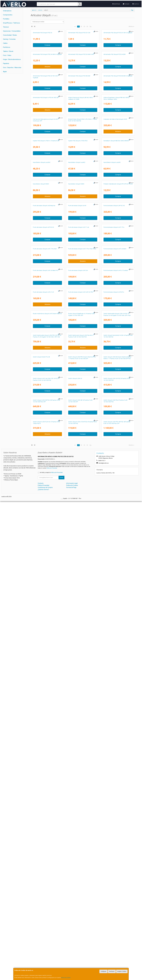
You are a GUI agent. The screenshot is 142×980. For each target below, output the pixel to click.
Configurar (103, 971)
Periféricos (7, 47)
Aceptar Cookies (122, 971)
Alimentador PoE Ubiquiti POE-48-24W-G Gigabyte (118, 151)
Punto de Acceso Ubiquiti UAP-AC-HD (114, 432)
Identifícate (116, 4)
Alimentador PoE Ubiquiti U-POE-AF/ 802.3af (46, 198)
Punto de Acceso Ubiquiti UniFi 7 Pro (114, 479)
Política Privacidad (43, 964)
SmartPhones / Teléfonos (11, 23)
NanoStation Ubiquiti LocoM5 (112, 339)
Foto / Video (7, 55)
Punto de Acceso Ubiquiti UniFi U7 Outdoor (116, 573)
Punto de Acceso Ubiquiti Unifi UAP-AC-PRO (81, 620)
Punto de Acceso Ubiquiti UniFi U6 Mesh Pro (45, 573)
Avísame (47, 117)
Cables (5, 43)
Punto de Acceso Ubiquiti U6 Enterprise (44, 432)
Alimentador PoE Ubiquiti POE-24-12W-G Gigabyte (118, 58)
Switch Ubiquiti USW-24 (75, 807)
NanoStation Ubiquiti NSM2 (41, 386)
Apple (5, 72)
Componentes (8, 15)
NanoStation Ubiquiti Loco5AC (42, 339)
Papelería (6, 63)
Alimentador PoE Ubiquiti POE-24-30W (115, 105)
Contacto (126, 4)
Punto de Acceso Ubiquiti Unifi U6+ (78, 573)
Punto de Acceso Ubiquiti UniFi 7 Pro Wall (45, 526)
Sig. (91, 26)
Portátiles (6, 19)
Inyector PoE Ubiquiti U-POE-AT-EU (78, 292)
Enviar (61, 956)
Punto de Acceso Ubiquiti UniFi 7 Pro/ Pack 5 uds (82, 526)
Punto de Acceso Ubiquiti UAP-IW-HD (43, 479)
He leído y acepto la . (51, 951)
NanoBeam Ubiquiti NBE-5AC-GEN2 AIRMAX (116, 292)
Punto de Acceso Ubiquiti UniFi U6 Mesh (115, 526)
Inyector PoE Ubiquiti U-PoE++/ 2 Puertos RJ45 (46, 292)
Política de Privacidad (52, 947)
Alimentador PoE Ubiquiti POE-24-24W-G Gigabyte (47, 105)
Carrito (136, 4)
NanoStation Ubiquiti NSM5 (76, 386)
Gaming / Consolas (9, 39)
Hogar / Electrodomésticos (12, 59)
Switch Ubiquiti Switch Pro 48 (41, 760)
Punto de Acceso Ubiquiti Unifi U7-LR (43, 620)
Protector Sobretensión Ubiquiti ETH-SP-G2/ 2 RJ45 (118, 386)
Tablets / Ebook (8, 51)
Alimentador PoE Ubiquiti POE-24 (42, 58)
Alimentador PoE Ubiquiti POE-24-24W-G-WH (81, 105)
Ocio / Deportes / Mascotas (12, 68)
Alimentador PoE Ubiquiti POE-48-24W (79, 151)
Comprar (47, 70)
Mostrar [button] (131, 26)
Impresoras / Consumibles (12, 31)
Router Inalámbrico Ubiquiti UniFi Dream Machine (47, 666)
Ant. (75, 26)
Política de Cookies (66, 978)
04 (87, 26)
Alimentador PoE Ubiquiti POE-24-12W (79, 58)
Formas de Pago (71, 966)
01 (78, 26)
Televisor (6, 27)
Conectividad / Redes (10, 35)
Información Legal (72, 962)
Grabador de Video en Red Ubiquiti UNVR (115, 245)
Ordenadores (7, 11)
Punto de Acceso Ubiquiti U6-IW (77, 432)
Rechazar (112, 971)
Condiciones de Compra (45, 966)
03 (84, 26)
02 (81, 26)
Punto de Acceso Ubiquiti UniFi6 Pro (114, 620)
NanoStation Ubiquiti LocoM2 (77, 339)
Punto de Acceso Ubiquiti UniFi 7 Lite (79, 479)
